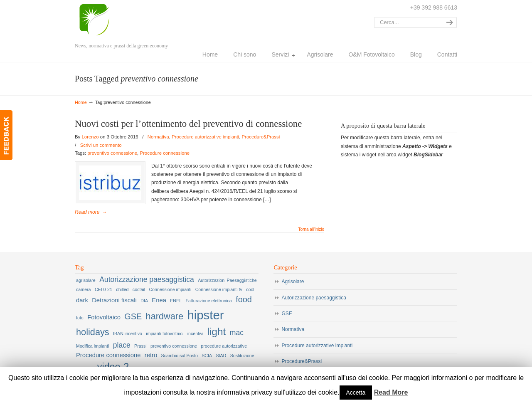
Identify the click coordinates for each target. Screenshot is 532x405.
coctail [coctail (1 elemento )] (139, 289)
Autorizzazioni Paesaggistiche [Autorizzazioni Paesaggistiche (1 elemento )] (227, 280)
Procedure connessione (165, 153)
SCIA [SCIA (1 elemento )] (207, 356)
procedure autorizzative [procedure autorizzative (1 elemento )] (224, 346)
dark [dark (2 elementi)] (82, 300)
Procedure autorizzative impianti (205, 137)
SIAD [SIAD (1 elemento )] (221, 356)
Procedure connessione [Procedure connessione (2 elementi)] (108, 355)
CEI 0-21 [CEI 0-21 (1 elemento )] (103, 289)
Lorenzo (106, 20)
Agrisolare (293, 282)
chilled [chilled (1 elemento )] (122, 289)
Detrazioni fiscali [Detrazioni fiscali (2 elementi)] (114, 300)
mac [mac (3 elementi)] (237, 333)
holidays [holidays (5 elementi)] (93, 332)
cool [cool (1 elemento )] (250, 289)
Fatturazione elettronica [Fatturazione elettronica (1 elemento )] (208, 301)
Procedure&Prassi (261, 137)
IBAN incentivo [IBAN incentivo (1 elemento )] (128, 333)
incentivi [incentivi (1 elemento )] (196, 333)
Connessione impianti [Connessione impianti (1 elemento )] (170, 289)
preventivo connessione (112, 153)
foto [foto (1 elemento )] (80, 318)
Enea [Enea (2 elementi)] (159, 300)
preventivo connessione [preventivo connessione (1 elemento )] (174, 346)
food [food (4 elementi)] (244, 299)
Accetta (356, 393)
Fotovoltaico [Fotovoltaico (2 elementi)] (104, 317)
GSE (287, 314)
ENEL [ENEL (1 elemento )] (176, 301)
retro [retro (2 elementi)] (151, 355)
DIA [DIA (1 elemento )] (144, 301)
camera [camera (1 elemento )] (84, 289)
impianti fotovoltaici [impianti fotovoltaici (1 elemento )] (165, 333)
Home (81, 102)
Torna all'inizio (312, 230)
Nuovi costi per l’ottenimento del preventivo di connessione (188, 124)
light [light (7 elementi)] (216, 332)
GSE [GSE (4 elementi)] (133, 316)
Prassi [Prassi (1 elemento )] (140, 346)
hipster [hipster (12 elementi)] (205, 315)
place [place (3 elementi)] (122, 345)
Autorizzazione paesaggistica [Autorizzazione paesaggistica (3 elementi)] (147, 279)
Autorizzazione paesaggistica (314, 298)
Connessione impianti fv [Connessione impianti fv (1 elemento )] (219, 289)
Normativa (158, 137)
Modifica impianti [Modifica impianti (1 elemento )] (92, 346)
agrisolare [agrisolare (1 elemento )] (86, 280)
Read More (391, 392)
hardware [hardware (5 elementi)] (165, 316)
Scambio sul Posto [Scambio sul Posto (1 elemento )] (180, 356)
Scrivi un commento (101, 145)
